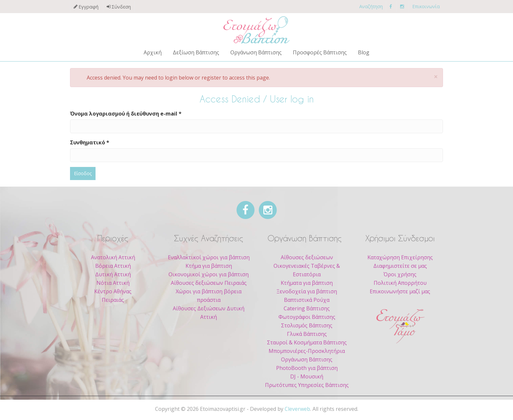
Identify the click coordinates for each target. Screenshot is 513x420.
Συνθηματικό (90, 142)
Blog (364, 52)
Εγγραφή (88, 7)
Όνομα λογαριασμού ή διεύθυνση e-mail (126, 114)
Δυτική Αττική (113, 274)
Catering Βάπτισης (307, 308)
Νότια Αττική (113, 283)
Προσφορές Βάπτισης (320, 52)
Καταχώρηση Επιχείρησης (400, 257)
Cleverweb (297, 409)
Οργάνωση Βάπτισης (256, 52)
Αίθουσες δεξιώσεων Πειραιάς (209, 283)
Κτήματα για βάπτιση (307, 283)
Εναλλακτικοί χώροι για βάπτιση (209, 257)
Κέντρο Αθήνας (113, 291)
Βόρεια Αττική (113, 266)
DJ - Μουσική (307, 376)
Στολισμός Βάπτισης (307, 325)
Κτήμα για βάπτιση (209, 266)
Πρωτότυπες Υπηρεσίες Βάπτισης (307, 385)
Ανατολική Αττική (113, 257)
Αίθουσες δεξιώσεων (307, 257)
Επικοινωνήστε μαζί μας (400, 291)
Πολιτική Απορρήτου (400, 283)
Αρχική (153, 52)
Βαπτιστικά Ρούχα (307, 300)
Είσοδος (83, 173)
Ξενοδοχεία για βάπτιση (307, 291)
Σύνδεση (121, 7)
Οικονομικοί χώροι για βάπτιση (209, 274)
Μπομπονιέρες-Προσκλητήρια (307, 351)
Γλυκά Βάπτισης (307, 334)
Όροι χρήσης (400, 274)
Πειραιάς (113, 300)
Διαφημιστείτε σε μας (400, 266)
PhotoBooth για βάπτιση (307, 368)
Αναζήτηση (371, 6)
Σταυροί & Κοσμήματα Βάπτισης (307, 342)
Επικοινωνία (426, 6)
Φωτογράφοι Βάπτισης (307, 317)
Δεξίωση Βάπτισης (196, 52)
